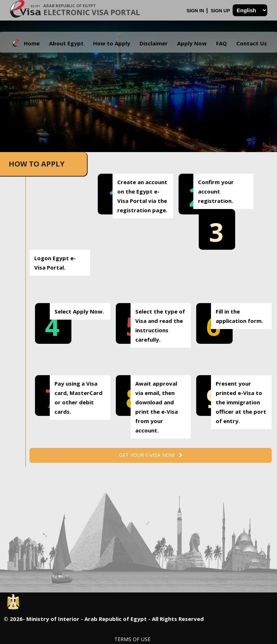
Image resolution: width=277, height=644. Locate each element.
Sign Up (221, 11)
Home (32, 43)
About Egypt (66, 43)
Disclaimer (154, 43)
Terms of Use (132, 639)
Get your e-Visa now (151, 455)
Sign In (196, 11)
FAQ (221, 43)
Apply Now (192, 43)
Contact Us (252, 43)
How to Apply (112, 43)
